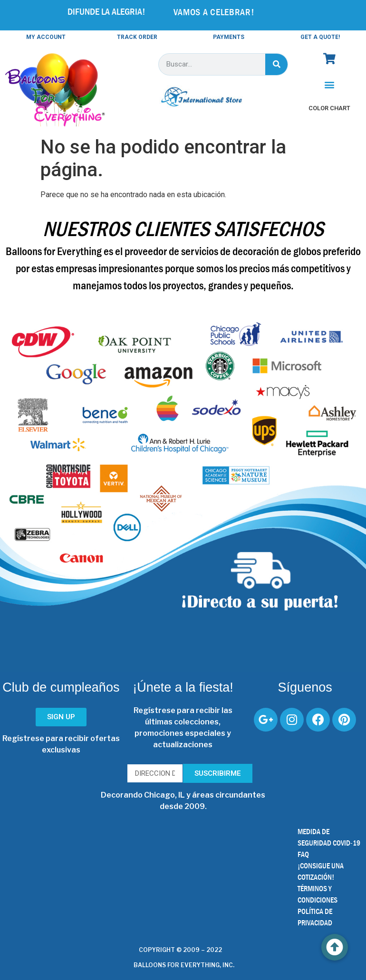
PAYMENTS (229, 37)
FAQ (303, 854)
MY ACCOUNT (46, 37)
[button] (330, 85)
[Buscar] (276, 64)
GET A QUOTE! (320, 37)
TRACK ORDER (137, 37)
